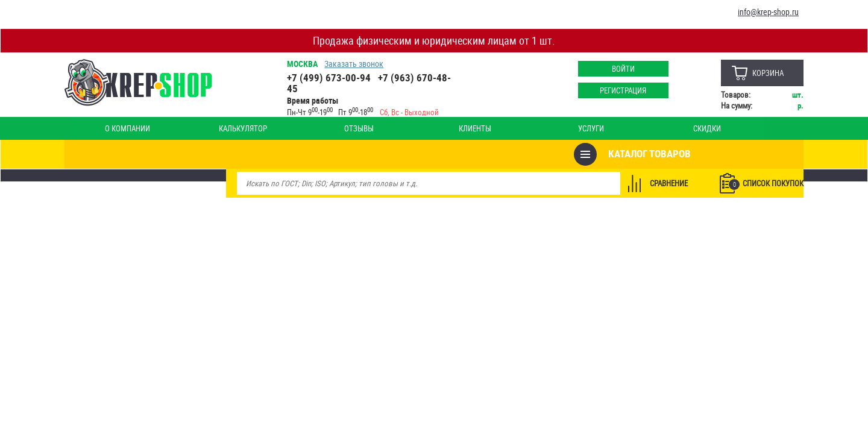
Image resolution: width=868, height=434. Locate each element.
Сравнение (664, 154)
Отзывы (243, 128)
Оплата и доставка (676, 128)
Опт (520, 128)
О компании (105, 128)
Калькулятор (174, 128)
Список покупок (761, 155)
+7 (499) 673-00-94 (332, 77)
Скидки (451, 128)
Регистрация (618, 90)
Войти (618, 69)
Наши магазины (757, 128)
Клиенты (312, 128)
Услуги (382, 128)
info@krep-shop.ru (768, 12)
